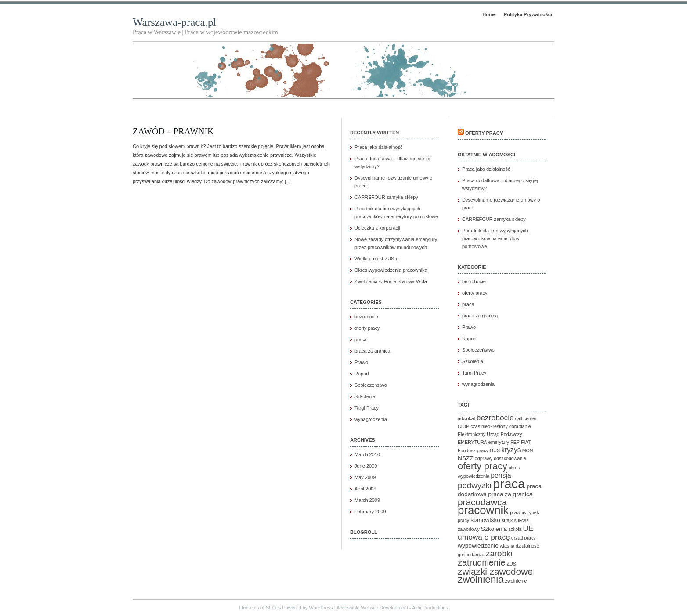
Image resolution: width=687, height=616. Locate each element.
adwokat (466, 418)
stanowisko (485, 520)
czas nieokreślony (489, 426)
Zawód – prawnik (173, 131)
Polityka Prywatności (528, 14)
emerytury (499, 442)
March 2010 (367, 454)
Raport (362, 374)
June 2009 (366, 466)
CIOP (463, 426)
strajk (507, 520)
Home (489, 14)
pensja (501, 475)
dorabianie (520, 426)
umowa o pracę (484, 537)
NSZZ (466, 458)
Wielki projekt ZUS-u (376, 259)
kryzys (511, 450)
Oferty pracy (484, 133)
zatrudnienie (481, 562)
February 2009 (370, 512)
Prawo (361, 362)
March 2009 (367, 500)
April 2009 (365, 489)
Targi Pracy (367, 408)
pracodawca (482, 502)
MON (528, 450)
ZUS (512, 564)
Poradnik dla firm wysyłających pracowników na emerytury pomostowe (495, 238)
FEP (515, 442)
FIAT (526, 442)
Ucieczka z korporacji (377, 228)
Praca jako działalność (378, 147)
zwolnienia (481, 579)
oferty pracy (367, 328)
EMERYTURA (472, 442)
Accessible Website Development (372, 608)
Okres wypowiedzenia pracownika (391, 270)
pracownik (483, 510)
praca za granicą (372, 351)
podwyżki (475, 485)
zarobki (499, 553)
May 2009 (365, 477)
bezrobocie (366, 317)
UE (528, 528)
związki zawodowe (495, 571)
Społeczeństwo (371, 385)
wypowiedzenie (478, 546)
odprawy (484, 458)
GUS (495, 450)
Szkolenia (365, 396)
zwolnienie (516, 581)
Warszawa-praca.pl (174, 22)
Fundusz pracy (473, 450)
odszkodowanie (510, 458)
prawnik (518, 512)
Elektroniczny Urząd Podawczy (490, 434)
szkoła (515, 529)
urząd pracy (524, 538)
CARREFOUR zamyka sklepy (386, 197)
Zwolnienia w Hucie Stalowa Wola (391, 281)
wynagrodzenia (371, 419)
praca (361, 339)
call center (526, 418)
